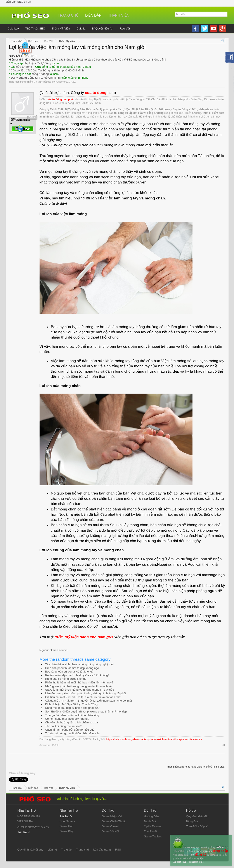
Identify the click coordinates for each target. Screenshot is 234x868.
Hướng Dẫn (151, 816)
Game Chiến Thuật (114, 821)
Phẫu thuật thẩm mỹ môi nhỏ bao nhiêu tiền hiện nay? (79, 682)
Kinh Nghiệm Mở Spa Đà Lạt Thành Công (71, 704)
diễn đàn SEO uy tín (18, 2)
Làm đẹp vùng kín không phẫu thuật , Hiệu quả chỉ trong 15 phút (86, 693)
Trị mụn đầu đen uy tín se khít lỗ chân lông (72, 715)
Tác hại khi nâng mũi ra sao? (63, 726)
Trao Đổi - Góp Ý (197, 826)
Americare (62, 82)
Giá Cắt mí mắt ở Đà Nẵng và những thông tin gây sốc (80, 690)
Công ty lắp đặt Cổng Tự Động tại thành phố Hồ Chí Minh (47, 70)
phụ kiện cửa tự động (37, 63)
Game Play (67, 831)
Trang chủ (68, 15)
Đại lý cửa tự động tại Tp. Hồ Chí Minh (35, 78)
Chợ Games (67, 821)
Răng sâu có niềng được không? (66, 679)
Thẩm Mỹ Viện (34, 82)
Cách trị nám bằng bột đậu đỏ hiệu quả (70, 730)
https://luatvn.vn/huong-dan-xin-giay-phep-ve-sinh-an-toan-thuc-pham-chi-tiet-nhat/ (154, 739)
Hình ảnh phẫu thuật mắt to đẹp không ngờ (72, 668)
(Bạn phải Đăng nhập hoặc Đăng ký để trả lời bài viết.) (196, 767)
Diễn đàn (93, 15)
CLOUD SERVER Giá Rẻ (33, 827)
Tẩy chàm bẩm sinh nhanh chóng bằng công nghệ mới (80, 664)
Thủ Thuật (151, 831)
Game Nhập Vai (112, 816)
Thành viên (119, 15)
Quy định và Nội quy (30, 850)
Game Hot (66, 826)
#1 (224, 745)
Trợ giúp (66, 850)
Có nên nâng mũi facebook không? (67, 719)
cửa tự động (24, 67)
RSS (118, 850)
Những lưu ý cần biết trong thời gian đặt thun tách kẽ (78, 686)
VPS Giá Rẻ (25, 821)
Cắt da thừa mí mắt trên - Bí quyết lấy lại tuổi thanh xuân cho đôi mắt (89, 701)
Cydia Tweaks (153, 826)
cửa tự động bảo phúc (61, 99)
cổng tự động (40, 74)
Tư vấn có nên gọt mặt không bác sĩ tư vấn (72, 733)
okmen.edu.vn (59, 650)
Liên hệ (52, 850)
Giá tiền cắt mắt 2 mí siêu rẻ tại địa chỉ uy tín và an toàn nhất (83, 697)
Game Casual (110, 826)
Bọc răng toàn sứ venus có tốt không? (69, 672)
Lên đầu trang (102, 850)
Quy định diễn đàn (198, 816)
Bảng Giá (192, 821)
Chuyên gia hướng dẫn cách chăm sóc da (72, 722)
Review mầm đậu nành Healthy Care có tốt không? (77, 675)
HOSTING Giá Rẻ (29, 816)
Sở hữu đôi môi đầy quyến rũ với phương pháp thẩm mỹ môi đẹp (86, 712)
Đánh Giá (150, 821)
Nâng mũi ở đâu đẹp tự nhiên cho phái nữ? (72, 708)
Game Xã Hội (110, 831)
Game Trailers (153, 836)
